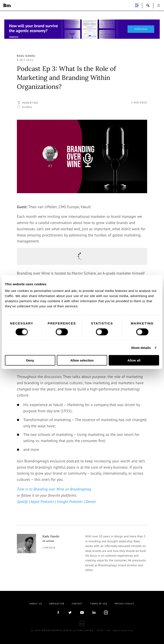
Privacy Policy (124, 604)
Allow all (134, 360)
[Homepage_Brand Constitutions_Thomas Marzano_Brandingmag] (82, 29)
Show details (141, 347)
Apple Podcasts (42, 501)
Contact (77, 604)
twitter (70, 613)
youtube (82, 613)
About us (36, 604)
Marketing (30, 103)
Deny (30, 360)
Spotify (22, 501)
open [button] (159, 5)
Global (27, 107)
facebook (58, 613)
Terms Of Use (99, 604)
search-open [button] (148, 5)
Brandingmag (7, 5)
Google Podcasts (70, 501)
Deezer (91, 501)
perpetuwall (137, 5)
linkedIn (94, 613)
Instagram (106, 613)
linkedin (49, 548)
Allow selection (82, 360)
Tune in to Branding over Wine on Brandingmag (54, 489)
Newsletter (57, 604)
